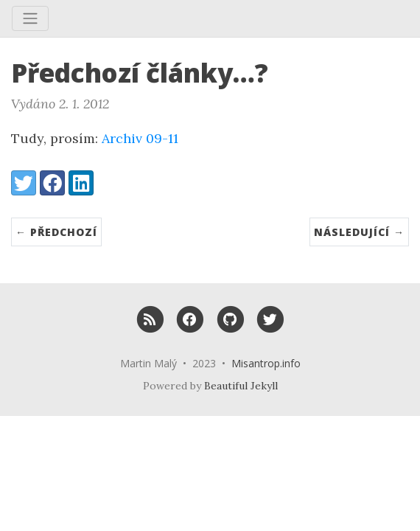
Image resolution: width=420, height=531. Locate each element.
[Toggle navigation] (30, 18)
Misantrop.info (266, 363)
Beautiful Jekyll (241, 386)
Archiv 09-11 (140, 138)
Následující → (359, 232)
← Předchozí (56, 232)
